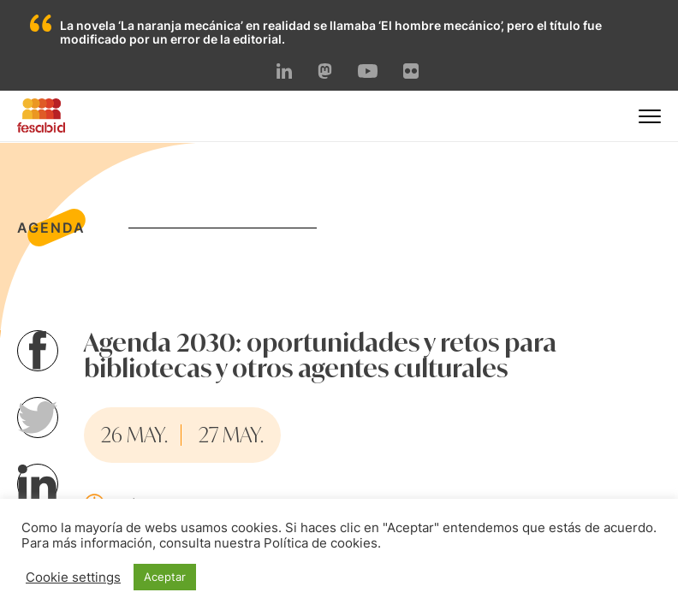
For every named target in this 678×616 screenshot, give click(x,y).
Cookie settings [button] (73, 577)
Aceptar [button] (165, 577)
